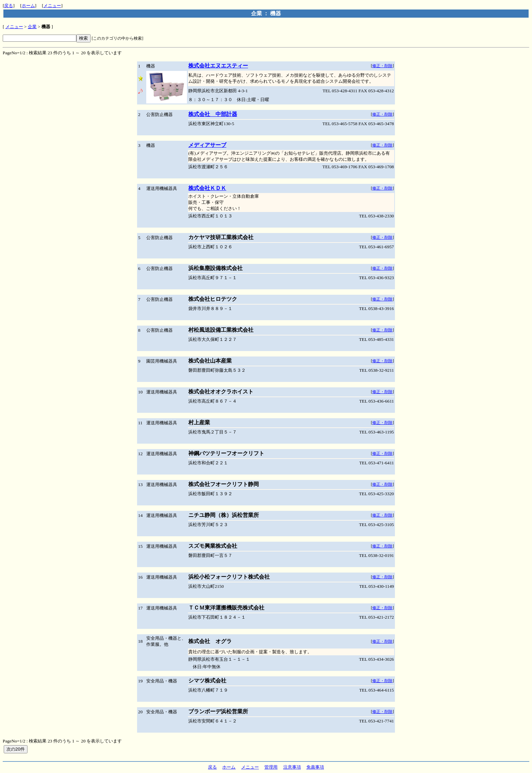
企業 (32, 27)
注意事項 (292, 767)
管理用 (271, 767)
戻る (8, 6)
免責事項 (315, 767)
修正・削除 (382, 66)
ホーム (28, 6)
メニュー (52, 6)
